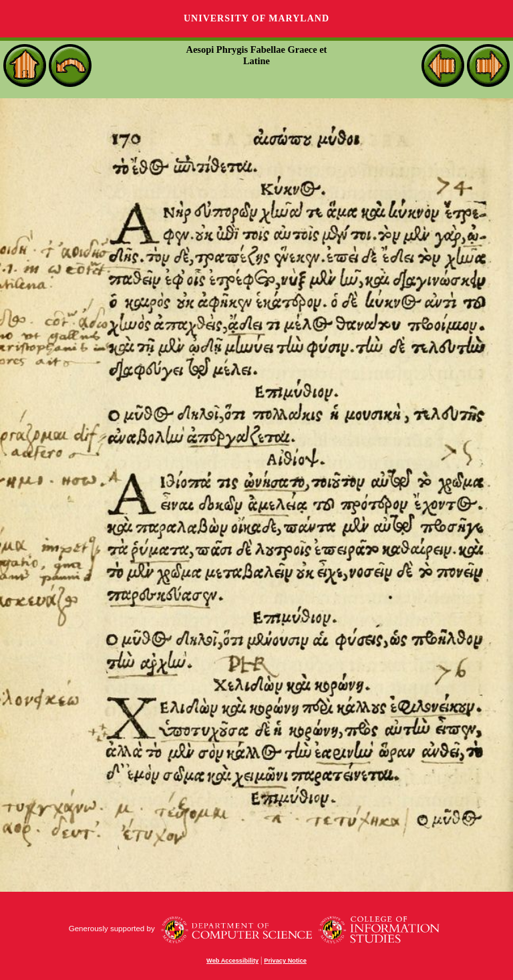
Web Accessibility (232, 961)
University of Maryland (256, 18)
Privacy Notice (285, 961)
